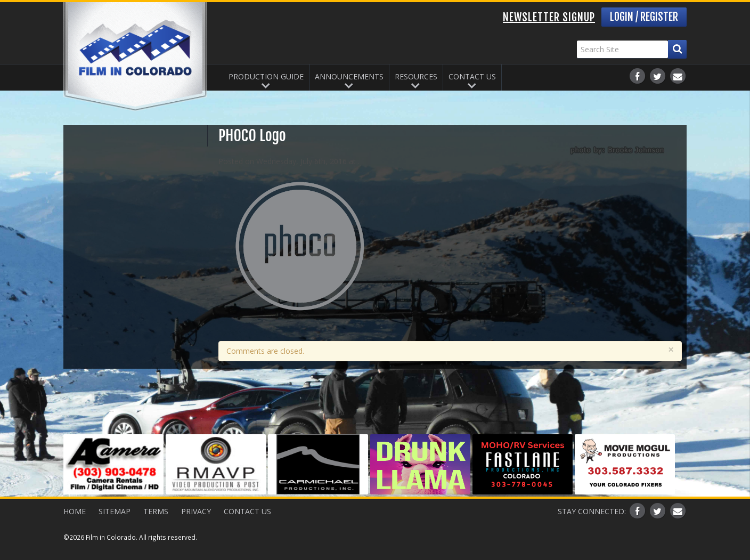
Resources (416, 76)
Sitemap (115, 511)
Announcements (349, 76)
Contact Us (472, 76)
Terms (156, 511)
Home (75, 511)
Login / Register (644, 17)
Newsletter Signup (549, 17)
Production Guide (266, 76)
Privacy (196, 511)
